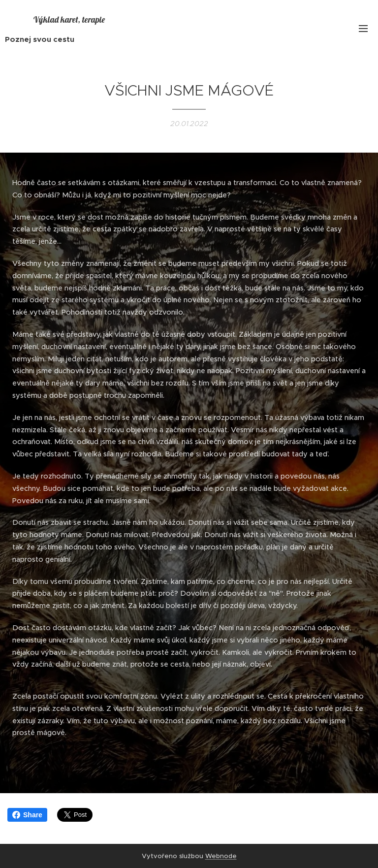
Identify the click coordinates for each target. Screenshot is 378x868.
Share (27, 815)
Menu (363, 29)
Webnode (221, 856)
